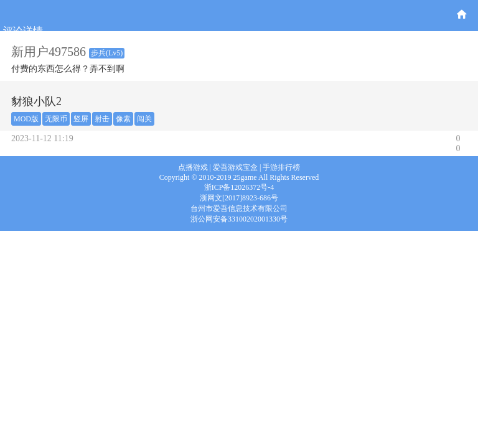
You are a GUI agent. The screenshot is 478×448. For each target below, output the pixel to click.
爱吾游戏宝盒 (235, 167)
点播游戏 (193, 167)
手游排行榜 (281, 167)
